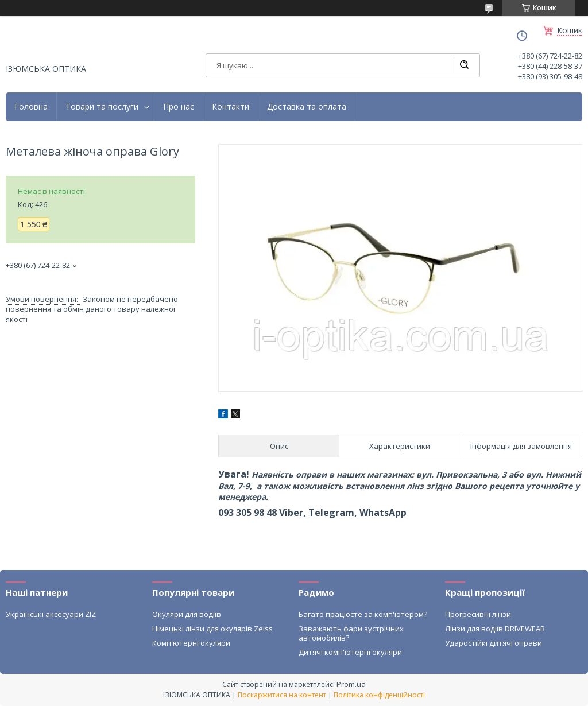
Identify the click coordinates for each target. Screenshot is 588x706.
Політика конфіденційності (379, 695)
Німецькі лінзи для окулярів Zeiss (212, 629)
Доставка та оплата (307, 107)
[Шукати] (464, 65)
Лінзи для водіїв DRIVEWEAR (495, 629)
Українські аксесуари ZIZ (51, 614)
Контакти (231, 107)
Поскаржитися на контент (282, 695)
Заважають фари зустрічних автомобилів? (351, 633)
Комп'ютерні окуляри (191, 643)
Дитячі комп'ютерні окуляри (350, 652)
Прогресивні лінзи (478, 614)
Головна (31, 107)
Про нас (179, 107)
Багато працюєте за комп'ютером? (363, 614)
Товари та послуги (102, 107)
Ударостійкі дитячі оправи (494, 643)
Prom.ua (351, 684)
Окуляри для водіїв (187, 614)
